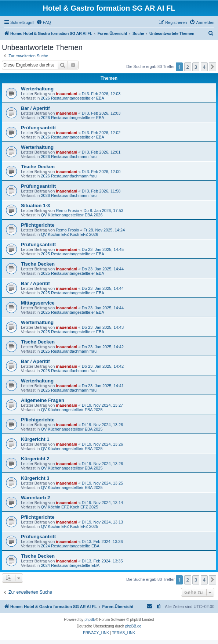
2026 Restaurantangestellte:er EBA (72, 98)
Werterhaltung (37, 89)
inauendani (66, 94)
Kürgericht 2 (35, 459)
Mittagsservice (38, 303)
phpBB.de (133, 626)
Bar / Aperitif (35, 108)
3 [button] (196, 67)
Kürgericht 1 (35, 439)
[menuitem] (44, 22)
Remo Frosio (67, 211)
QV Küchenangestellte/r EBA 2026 (72, 215)
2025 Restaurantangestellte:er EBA (72, 254)
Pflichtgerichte (38, 225)
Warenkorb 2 (35, 498)
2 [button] (188, 67)
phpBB (90, 620)
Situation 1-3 (35, 206)
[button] (212, 67)
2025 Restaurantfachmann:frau (69, 351)
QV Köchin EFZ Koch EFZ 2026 (69, 234)
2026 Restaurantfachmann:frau (69, 156)
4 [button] (204, 67)
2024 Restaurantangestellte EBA (70, 546)
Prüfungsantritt (38, 128)
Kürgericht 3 (35, 478)
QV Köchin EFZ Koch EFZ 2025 (69, 507)
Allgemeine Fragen (43, 400)
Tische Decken (38, 167)
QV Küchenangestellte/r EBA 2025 (72, 410)
